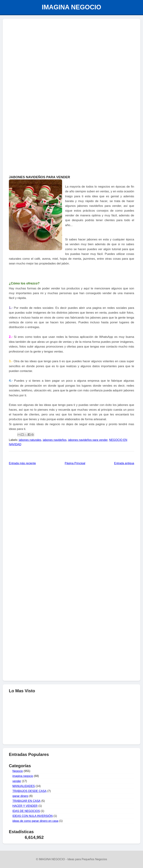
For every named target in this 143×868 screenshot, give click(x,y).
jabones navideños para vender (88, 440)
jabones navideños (55, 440)
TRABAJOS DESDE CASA (29, 791)
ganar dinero (20, 796)
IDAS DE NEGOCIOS (26, 811)
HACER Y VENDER (25, 806)
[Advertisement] (71, 47)
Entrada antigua (124, 463)
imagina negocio (23, 776)
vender (17, 781)
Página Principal (75, 463)
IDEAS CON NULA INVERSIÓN (33, 816)
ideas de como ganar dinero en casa (35, 821)
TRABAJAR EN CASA (26, 801)
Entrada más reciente (22, 463)
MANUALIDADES (24, 786)
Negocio (18, 771)
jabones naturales (30, 440)
